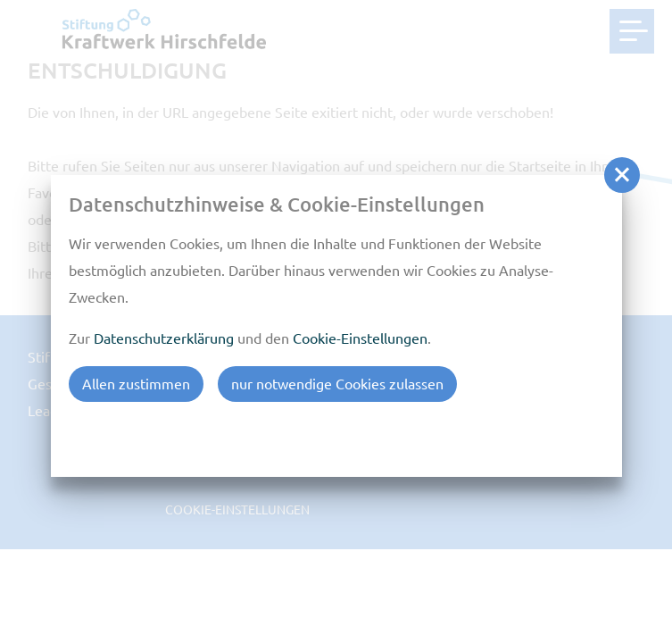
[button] (622, 175)
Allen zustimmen (136, 384)
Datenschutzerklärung (164, 338)
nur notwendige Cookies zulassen (337, 384)
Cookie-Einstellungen (360, 338)
